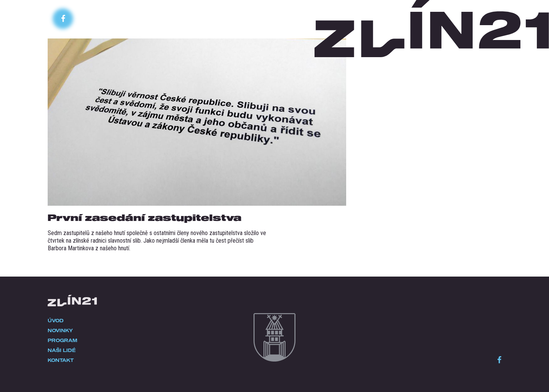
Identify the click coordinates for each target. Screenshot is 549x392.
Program (63, 340)
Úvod (56, 320)
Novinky (60, 330)
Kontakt (61, 360)
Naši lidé (62, 350)
